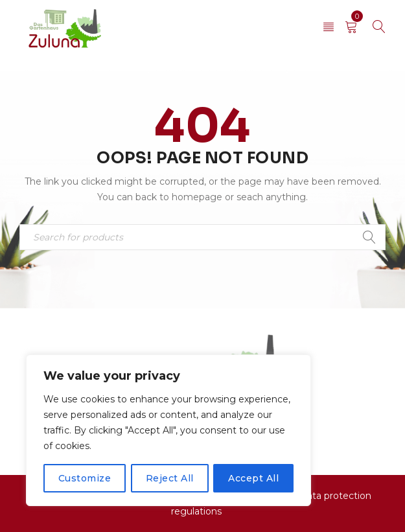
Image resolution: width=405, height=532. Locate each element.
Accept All (253, 478)
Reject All (170, 478)
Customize (85, 478)
